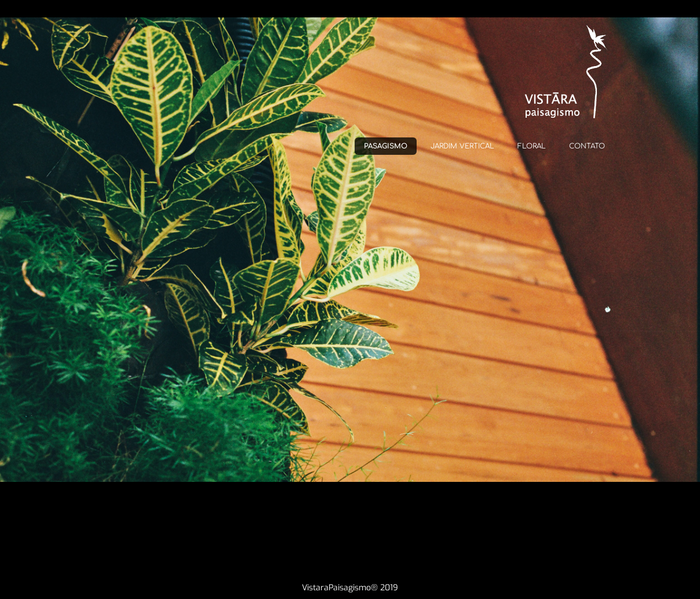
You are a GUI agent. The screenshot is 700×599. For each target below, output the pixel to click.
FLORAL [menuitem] (532, 146)
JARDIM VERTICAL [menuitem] (462, 146)
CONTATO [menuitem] (587, 146)
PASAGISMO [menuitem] (386, 146)
